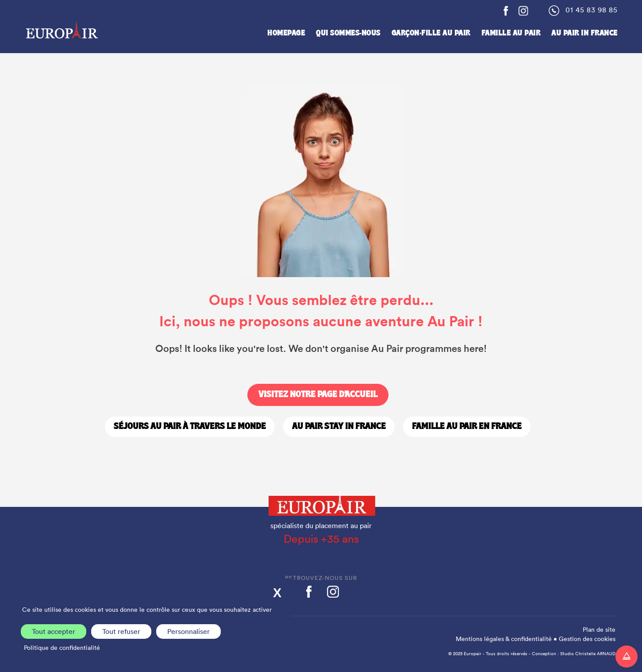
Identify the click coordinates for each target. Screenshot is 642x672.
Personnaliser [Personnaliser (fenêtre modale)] (188, 631)
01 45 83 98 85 (592, 10)
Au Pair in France (584, 33)
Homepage (286, 33)
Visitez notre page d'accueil (318, 395)
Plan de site (599, 630)
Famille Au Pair (511, 33)
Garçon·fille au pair (431, 33)
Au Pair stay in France (339, 427)
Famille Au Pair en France (467, 427)
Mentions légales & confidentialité (504, 639)
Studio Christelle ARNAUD (588, 654)
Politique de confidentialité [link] (62, 648)
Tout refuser (121, 631)
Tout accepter (54, 631)
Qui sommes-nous (348, 33)
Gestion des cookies (587, 639)
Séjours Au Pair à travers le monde (190, 427)
